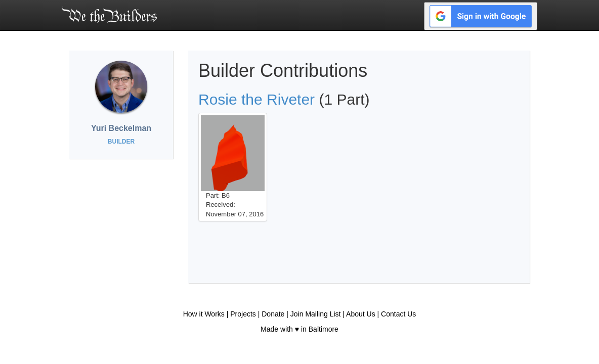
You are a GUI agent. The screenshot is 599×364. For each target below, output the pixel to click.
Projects (243, 314)
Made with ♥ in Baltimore (299, 329)
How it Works (204, 314)
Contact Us (398, 314)
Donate (273, 314)
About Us (361, 314)
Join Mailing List (316, 314)
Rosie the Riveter (256, 99)
